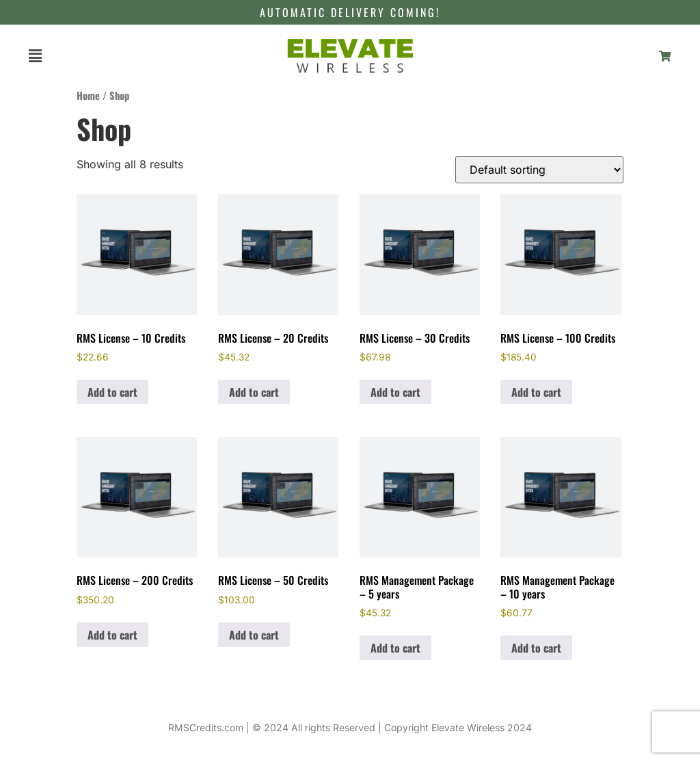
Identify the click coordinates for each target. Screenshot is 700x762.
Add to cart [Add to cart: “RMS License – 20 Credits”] (254, 392)
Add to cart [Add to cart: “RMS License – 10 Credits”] (112, 392)
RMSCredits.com (206, 727)
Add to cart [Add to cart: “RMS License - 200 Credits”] (112, 635)
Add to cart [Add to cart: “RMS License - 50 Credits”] (254, 635)
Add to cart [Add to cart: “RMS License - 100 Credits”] (536, 392)
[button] (35, 56)
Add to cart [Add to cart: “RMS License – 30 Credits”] (395, 392)
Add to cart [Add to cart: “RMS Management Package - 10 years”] (536, 648)
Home (88, 95)
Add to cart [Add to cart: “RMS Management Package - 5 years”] (395, 648)
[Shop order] (539, 170)
